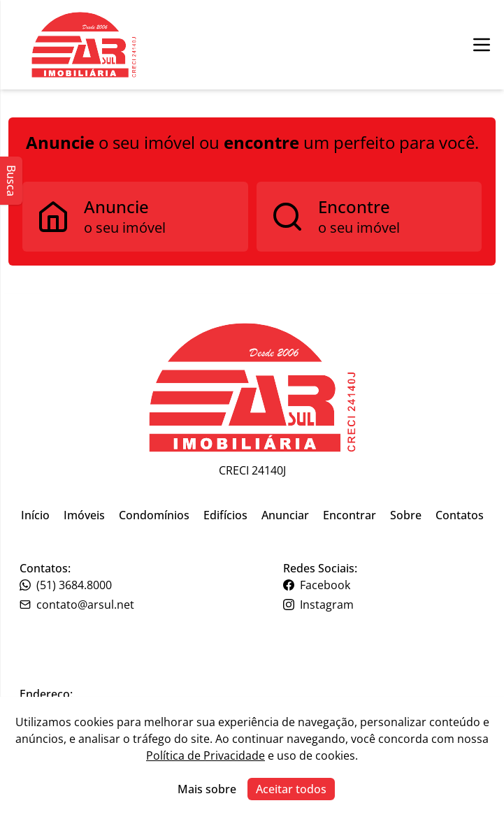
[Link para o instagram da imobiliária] (384, 605)
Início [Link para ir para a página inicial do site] (35, 515)
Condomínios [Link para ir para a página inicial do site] (154, 515)
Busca (11, 181)
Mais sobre (207, 789)
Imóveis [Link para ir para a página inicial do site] (84, 515)
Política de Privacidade (206, 755)
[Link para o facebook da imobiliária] (384, 585)
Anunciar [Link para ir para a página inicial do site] (285, 515)
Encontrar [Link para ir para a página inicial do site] (350, 515)
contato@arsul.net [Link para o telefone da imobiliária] (77, 605)
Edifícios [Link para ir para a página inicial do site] (225, 515)
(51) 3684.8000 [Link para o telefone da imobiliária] (66, 585)
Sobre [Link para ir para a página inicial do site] (406, 515)
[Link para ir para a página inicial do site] (252, 388)
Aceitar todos (291, 789)
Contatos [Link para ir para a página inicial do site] (460, 515)
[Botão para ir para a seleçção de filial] (84, 45)
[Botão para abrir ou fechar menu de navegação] (482, 45)
